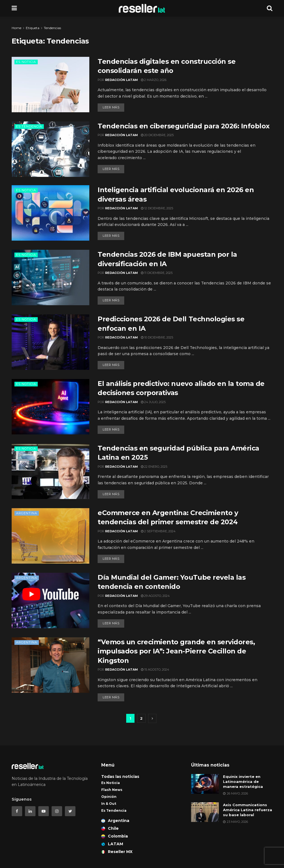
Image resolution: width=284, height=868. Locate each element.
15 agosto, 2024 (155, 670)
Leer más (111, 107)
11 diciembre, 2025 (157, 273)
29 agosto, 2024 (155, 596)
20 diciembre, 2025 (157, 135)
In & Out (109, 804)
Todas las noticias (120, 777)
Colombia (115, 836)
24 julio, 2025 (153, 402)
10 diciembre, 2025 (157, 337)
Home (17, 28)
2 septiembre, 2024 (158, 531)
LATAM (112, 844)
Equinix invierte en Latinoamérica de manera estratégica (243, 782)
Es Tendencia (29, 126)
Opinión (109, 797)
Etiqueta (33, 28)
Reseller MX (117, 852)
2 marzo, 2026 (154, 80)
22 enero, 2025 (154, 467)
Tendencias (52, 28)
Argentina (27, 513)
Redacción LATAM (121, 80)
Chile (110, 828)
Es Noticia (26, 62)
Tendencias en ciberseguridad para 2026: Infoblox (184, 126)
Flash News (112, 790)
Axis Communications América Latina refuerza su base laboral (248, 810)
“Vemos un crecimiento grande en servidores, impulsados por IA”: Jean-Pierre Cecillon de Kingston (176, 651)
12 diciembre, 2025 (157, 208)
